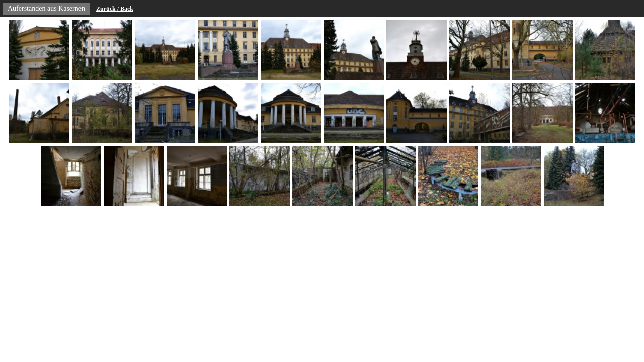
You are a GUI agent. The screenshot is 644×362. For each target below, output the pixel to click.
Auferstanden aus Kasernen (46, 8)
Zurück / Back (115, 9)
